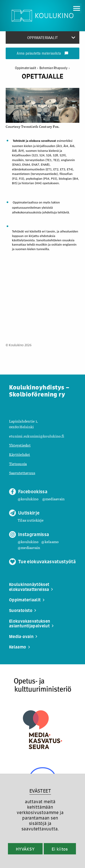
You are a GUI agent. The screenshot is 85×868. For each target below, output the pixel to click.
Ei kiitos (60, 849)
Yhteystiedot (20, 445)
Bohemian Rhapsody (55, 68)
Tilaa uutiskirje (31, 520)
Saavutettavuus (22, 473)
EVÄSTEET (40, 791)
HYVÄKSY (25, 849)
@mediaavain (53, 499)
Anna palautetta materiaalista (42, 54)
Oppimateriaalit (27, 68)
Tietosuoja (18, 464)
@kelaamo (50, 542)
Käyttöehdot (20, 454)
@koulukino (28, 499)
